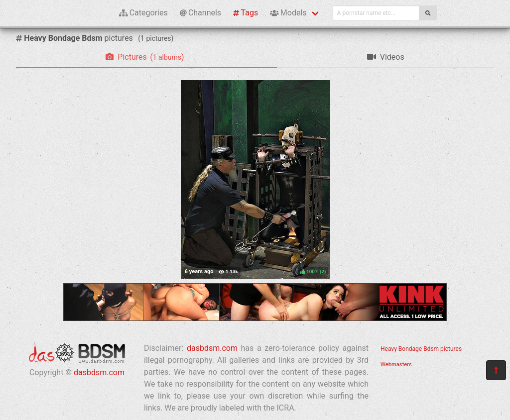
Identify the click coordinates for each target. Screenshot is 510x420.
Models (288, 13)
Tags (246, 13)
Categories (143, 13)
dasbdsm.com (99, 372)
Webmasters (396, 365)
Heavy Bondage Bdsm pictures (421, 349)
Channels (200, 13)
